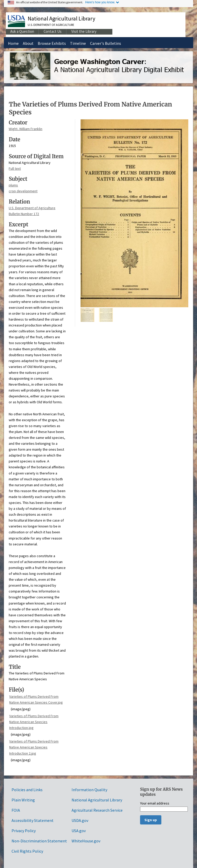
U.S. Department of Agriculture (51, 25)
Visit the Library (84, 31)
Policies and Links (27, 790)
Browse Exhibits (52, 43)
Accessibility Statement (33, 820)
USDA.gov (80, 820)
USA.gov (79, 831)
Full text (15, 168)
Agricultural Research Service (97, 810)
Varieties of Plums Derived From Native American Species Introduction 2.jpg (34, 747)
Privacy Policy (24, 831)
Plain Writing (23, 800)
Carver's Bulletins (106, 43)
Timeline (78, 43)
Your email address (155, 803)
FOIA (16, 810)
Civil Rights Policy (27, 851)
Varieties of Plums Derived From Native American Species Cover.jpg (36, 699)
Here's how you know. (100, 2)
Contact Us (53, 31)
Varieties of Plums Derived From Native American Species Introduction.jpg (34, 722)
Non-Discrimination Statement (39, 841)
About (28, 43)
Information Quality (89, 790)
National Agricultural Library (61, 18)
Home (13, 43)
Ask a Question (22, 31)
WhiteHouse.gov (86, 841)
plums (13, 185)
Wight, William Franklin (26, 129)
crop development (23, 191)
